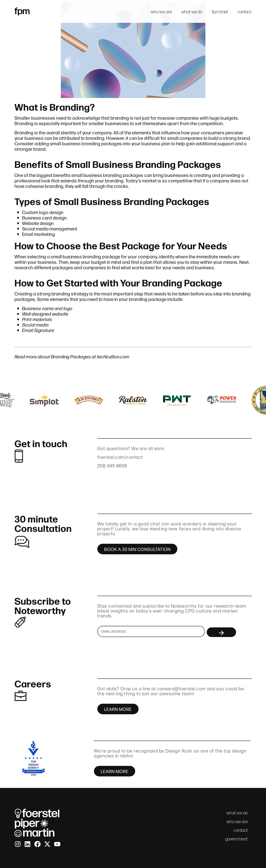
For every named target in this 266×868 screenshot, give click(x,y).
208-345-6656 (112, 466)
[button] (6, 400)
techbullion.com (113, 356)
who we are (161, 12)
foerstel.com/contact (120, 457)
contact (244, 12)
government (237, 839)
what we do (192, 12)
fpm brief (220, 12)
